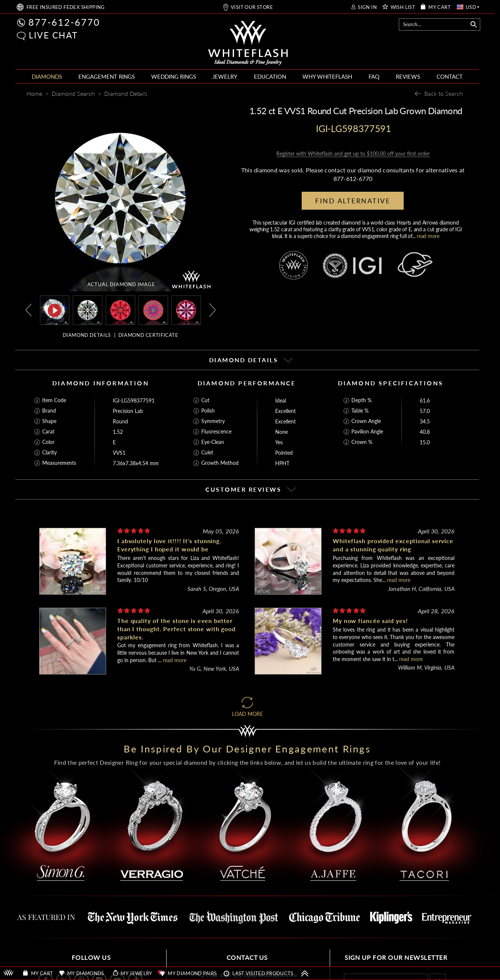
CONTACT (450, 76)
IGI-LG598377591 (134, 400)
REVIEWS (408, 76)
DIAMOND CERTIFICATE (148, 335)
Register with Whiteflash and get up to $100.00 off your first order (353, 154)
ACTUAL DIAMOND (121, 284)
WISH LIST (403, 7)
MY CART (440, 7)
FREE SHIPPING (66, 7)
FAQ (374, 76)
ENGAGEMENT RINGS (107, 76)
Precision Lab (128, 411)
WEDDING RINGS (174, 76)
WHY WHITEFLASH (327, 76)
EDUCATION (270, 76)
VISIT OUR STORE (252, 7)
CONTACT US (247, 957)
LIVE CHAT (53, 35)
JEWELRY (225, 76)
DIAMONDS (47, 76)
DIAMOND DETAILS (87, 335)
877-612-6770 (64, 22)
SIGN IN (367, 7)
